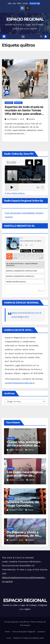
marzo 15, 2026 (17, 480)
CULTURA (11, 469)
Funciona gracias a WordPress (17, 622)
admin (31, 119)
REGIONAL (18, 103)
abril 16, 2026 (16, 450)
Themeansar (25, 625)
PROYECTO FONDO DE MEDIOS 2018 (28, 638)
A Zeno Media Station (15, 193)
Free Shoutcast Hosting (17, 213)
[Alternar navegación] (23, 37)
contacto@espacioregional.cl (20, 383)
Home (7, 632)
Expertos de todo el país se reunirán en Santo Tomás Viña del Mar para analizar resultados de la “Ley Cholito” (24, 114)
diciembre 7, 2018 (16, 119)
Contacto (41, 632)
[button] (41, 36)
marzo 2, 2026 (17, 540)
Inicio (9, 638)
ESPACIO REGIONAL (25, 19)
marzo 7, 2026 (16, 510)
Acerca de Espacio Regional (24, 632)
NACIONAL (9, 103)
